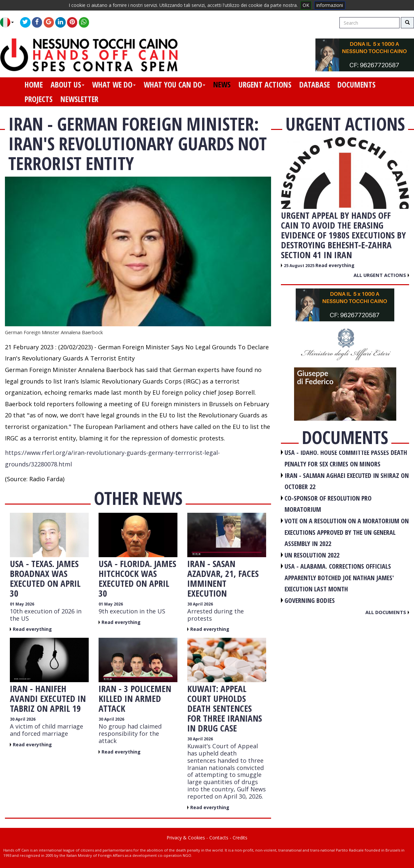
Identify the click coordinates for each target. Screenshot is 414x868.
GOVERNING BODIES (310, 600)
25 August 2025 (300, 266)
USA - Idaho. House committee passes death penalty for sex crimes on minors (346, 458)
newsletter (79, 99)
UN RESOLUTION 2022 (312, 555)
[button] (9, 22)
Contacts (219, 838)
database (315, 85)
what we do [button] (114, 85)
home (34, 85)
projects (39, 99)
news (222, 85)
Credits (240, 838)
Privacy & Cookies (186, 838)
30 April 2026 (200, 604)
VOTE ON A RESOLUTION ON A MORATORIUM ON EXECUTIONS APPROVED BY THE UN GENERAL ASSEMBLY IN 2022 (347, 532)
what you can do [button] (174, 85)
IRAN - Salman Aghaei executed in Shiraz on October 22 (347, 481)
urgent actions (265, 85)
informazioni (330, 5)
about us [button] (68, 85)
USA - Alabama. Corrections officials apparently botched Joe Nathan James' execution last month (339, 578)
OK (306, 5)
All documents (387, 612)
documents (356, 85)
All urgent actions (381, 275)
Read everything (32, 629)
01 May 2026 (22, 604)
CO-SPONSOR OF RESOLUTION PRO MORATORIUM (328, 504)
